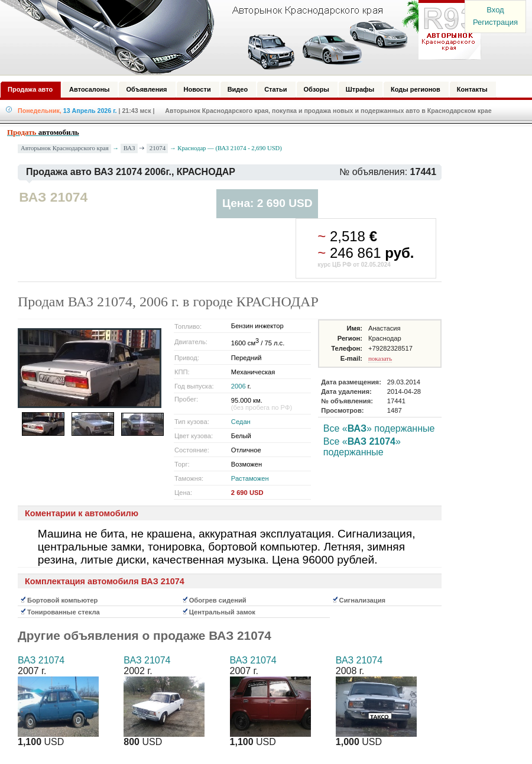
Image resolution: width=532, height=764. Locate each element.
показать (380, 358)
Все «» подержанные (379, 428)
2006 (239, 386)
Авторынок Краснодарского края (65, 148)
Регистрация (495, 22)
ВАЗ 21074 (41, 660)
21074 (158, 148)
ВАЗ (129, 148)
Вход (495, 10)
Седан (241, 422)
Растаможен (250, 478)
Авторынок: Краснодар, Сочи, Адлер (236, 37)
